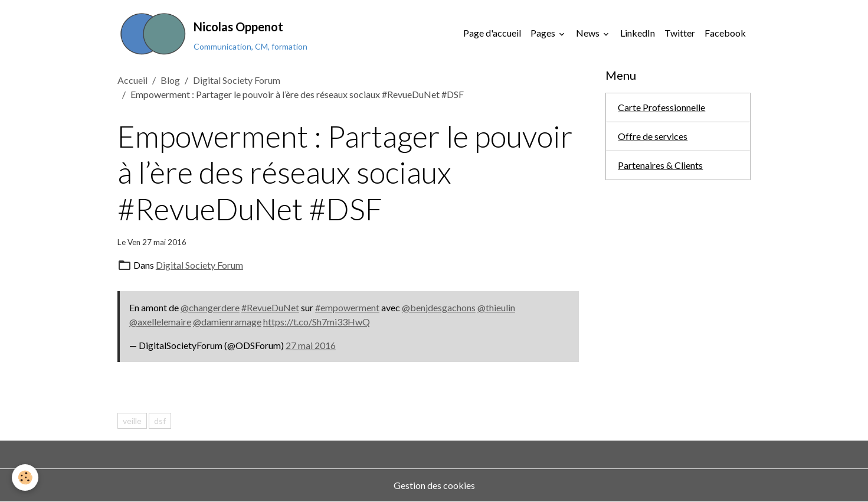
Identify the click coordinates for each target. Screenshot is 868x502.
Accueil (132, 80)
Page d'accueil (492, 33)
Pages (544, 33)
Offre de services (653, 136)
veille (132, 421)
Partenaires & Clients (660, 165)
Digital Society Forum (237, 80)
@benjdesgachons (439, 307)
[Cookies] (25, 477)
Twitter (680, 33)
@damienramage (227, 322)
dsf (160, 421)
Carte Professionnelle (661, 107)
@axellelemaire (160, 322)
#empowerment (347, 307)
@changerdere (210, 307)
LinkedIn (638, 33)
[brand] (212, 33)
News (589, 33)
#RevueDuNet (270, 307)
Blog (170, 80)
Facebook (725, 33)
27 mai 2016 (311, 345)
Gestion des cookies (434, 485)
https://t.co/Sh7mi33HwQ (317, 322)
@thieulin (496, 307)
